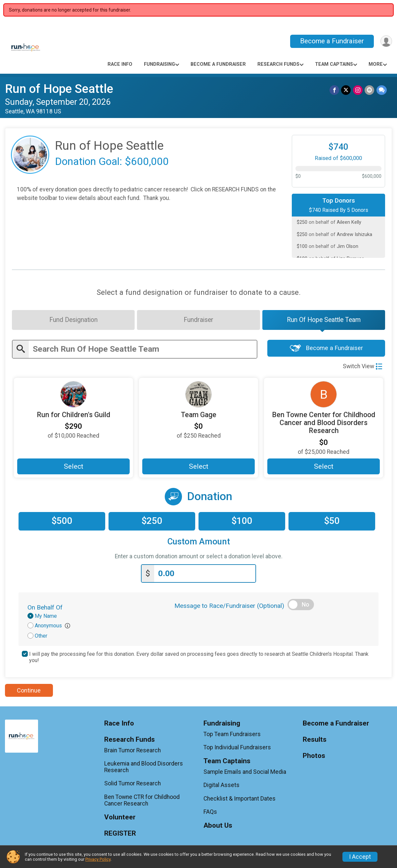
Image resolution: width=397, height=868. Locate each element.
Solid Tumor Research (132, 784)
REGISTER (120, 834)
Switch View (362, 367)
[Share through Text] (382, 90)
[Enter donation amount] (205, 575)
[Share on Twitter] (347, 90)
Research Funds (278, 64)
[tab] (73, 320)
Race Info (120, 64)
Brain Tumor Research (132, 751)
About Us (218, 827)
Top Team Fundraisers (232, 735)
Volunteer (120, 818)
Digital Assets (221, 786)
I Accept (360, 857)
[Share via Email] (370, 90)
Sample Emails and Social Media (245, 773)
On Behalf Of (45, 608)
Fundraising (159, 64)
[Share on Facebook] (335, 90)
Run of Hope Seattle (59, 89)
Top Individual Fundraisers (237, 748)
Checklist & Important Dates (240, 800)
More (376, 64)
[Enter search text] (143, 350)
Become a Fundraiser (331, 41)
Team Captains (334, 64)
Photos (314, 757)
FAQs (210, 813)
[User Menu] (386, 41)
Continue (29, 691)
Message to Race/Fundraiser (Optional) (229, 607)
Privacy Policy (98, 859)
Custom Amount (199, 543)
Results (315, 741)
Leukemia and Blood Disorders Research (144, 768)
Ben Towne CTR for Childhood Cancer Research (142, 801)
